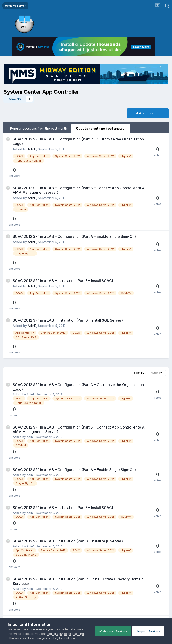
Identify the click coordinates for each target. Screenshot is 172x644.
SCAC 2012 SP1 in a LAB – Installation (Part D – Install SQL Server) (68, 282)
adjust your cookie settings (66, 634)
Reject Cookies (148, 631)
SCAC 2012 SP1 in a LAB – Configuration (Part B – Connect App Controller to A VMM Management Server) (66, 178)
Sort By (140, 323)
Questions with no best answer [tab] (101, 128)
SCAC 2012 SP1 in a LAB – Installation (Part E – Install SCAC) (63, 250)
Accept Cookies (112, 631)
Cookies (101, 610)
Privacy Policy (80, 610)
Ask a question (148, 113)
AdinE (32, 149)
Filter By (157, 323)
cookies (37, 629)
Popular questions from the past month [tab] (39, 128)
